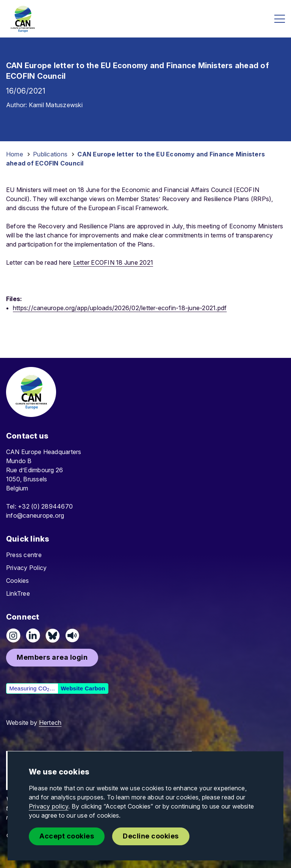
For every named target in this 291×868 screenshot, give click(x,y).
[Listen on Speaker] (72, 635)
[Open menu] (280, 19)
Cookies (18, 581)
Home (15, 154)
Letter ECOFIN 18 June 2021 (113, 262)
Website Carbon (83, 688)
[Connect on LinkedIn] (33, 635)
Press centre (24, 555)
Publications (50, 154)
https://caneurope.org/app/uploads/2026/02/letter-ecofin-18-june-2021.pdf (120, 308)
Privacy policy (48, 806)
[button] (52, 658)
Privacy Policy (26, 568)
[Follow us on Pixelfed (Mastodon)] (53, 635)
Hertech (50, 723)
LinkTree (18, 593)
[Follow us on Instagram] (13, 635)
